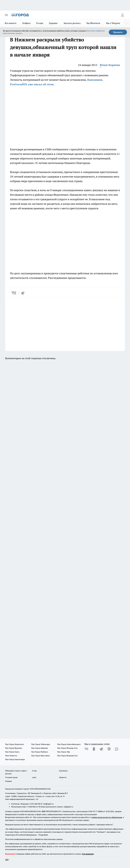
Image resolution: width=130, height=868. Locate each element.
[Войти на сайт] (122, 15)
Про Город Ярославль (41, 756)
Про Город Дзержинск (15, 744)
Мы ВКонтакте (93, 23)
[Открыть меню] (6, 15)
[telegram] (24, 293)
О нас (35, 771)
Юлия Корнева (110, 65)
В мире (40, 23)
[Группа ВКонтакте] (86, 749)
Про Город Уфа (64, 752)
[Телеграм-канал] (101, 749)
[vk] (14, 293)
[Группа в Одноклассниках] (94, 749)
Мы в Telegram (113, 23)
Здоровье (53, 23)
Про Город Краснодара (15, 759)
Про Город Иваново (40, 748)
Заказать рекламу (72, 23)
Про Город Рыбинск (40, 752)
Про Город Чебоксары (41, 744)
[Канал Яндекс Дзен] (109, 749)
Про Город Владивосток (67, 756)
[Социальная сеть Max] (117, 749)
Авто (34, 777)
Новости (63, 777)
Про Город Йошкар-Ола (67, 748)
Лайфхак (26, 23)
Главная (8, 781)
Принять (118, 32)
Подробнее (43, 835)
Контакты (63, 771)
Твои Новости (11, 756)
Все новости (11, 23)
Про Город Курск (12, 752)
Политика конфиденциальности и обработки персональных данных (34, 839)
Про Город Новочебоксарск (69, 744)
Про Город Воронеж (14, 748)
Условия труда (11, 777)
